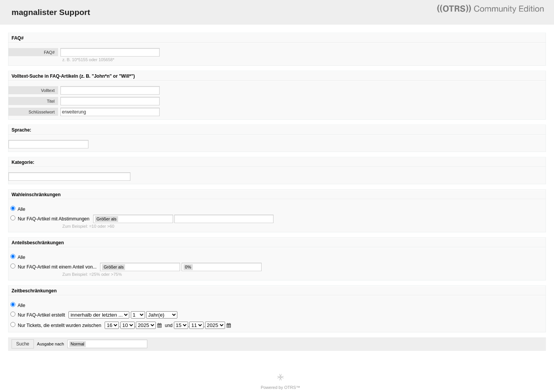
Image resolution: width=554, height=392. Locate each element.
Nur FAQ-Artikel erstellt (41, 315)
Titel (51, 101)
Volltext (48, 90)
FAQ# (49, 52)
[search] (48, 144)
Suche (23, 344)
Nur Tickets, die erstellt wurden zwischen (59, 325)
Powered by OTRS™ (281, 381)
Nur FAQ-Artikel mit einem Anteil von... (57, 267)
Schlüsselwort (42, 112)
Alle (22, 209)
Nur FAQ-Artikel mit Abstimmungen (53, 219)
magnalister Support (51, 12)
